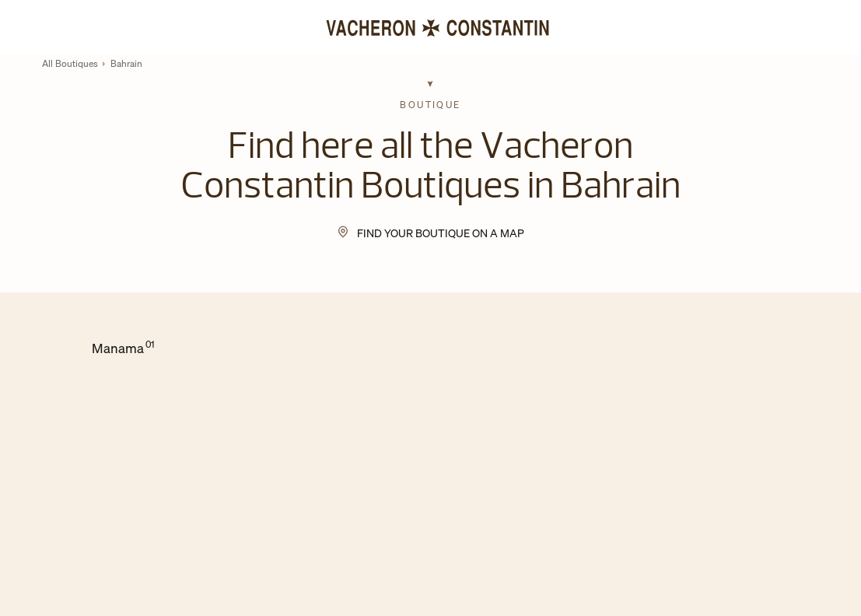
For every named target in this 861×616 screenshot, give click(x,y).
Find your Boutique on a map (441, 233)
